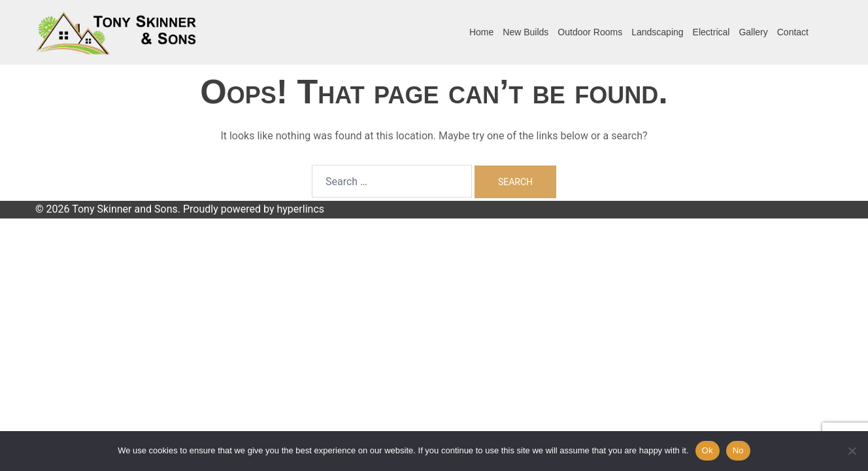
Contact (793, 32)
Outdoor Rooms (590, 32)
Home (481, 32)
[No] (852, 451)
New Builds (526, 32)
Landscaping (657, 32)
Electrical (711, 32)
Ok (708, 450)
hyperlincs (300, 209)
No (738, 450)
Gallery (753, 32)
